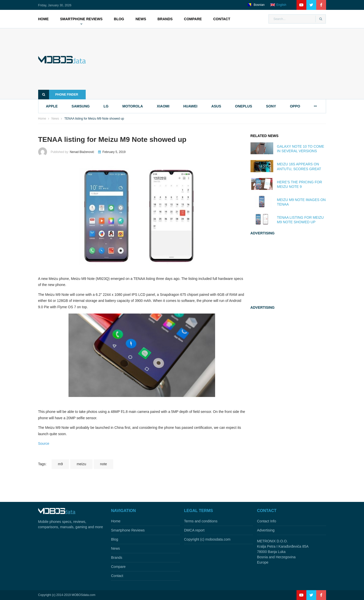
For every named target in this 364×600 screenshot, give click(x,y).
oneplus (244, 106)
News (141, 19)
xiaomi (163, 106)
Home (43, 19)
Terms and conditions (201, 521)
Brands (165, 19)
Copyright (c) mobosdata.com (207, 539)
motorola (133, 106)
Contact (222, 19)
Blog (119, 19)
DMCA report (194, 530)
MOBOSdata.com (83, 595)
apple (52, 106)
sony (271, 106)
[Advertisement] (213, 64)
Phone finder (58, 95)
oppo (295, 106)
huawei (190, 106)
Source (44, 443)
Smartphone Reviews (81, 19)
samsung (81, 106)
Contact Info (267, 521)
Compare (193, 19)
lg (106, 106)
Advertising (266, 530)
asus (216, 106)
